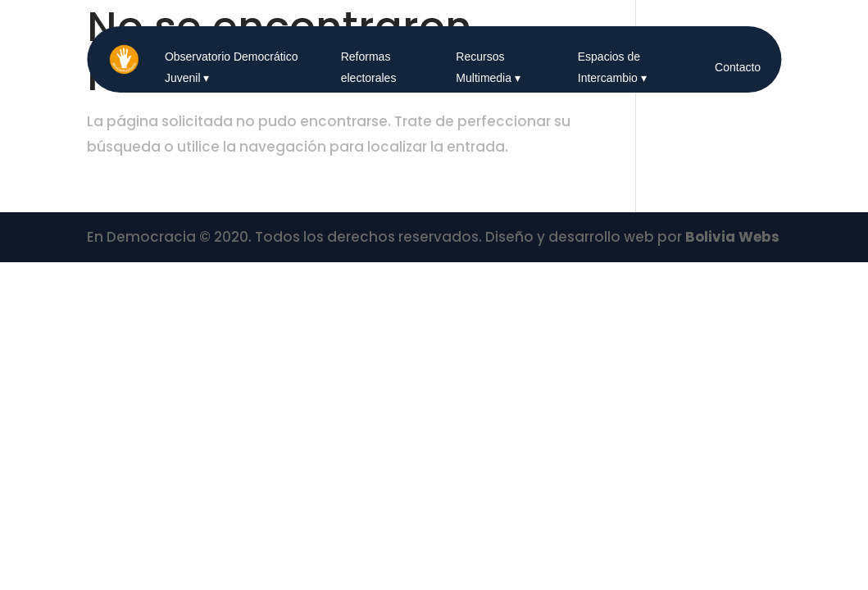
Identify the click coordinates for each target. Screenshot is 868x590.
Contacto (738, 67)
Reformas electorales (369, 67)
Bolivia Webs (732, 237)
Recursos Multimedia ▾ (488, 67)
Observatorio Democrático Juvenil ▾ (232, 67)
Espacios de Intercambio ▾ (612, 67)
